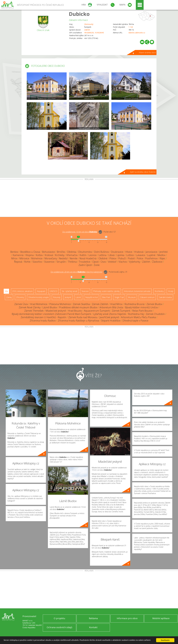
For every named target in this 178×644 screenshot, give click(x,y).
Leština (102, 255)
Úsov (103, 262)
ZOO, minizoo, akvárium (22, 291)
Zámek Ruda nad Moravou (83, 317)
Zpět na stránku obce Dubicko (143, 172)
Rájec (162, 258)
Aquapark (41, 291)
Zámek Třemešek (34, 311)
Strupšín (61, 262)
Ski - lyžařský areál (69, 291)
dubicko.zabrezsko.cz (137, 33)
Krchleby (60, 255)
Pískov (113, 258)
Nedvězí (63, 258)
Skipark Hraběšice (111, 321)
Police (140, 258)
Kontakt (93, 627)
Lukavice (140, 255)
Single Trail (119, 297)
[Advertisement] (89, 199)
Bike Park (106, 297)
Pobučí (122, 258)
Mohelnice (37, 258)
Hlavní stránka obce (147, 53)
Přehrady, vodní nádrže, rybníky (106, 291)
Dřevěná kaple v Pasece (135, 321)
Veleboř (112, 262)
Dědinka (72, 252)
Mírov (14, 258)
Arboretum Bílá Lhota (111, 307)
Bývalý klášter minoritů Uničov (141, 307)
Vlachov (123, 262)
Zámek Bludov (154, 304)
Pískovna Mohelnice (60, 304)
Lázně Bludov (50, 307)
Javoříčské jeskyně (109, 317)
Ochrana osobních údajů (59, 627)
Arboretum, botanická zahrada (137, 291)
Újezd (95, 262)
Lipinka (120, 255)
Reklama (93, 618)
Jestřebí (164, 252)
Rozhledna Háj (136, 314)
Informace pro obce (127, 618)
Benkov (14, 252)
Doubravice (117, 252)
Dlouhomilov (85, 252)
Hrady (171, 291)
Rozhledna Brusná (134, 304)
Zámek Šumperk (121, 311)
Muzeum (132, 297)
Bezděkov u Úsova (30, 252)
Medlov (161, 255)
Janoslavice (151, 252)
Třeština (72, 262)
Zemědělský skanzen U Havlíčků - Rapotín (43, 317)
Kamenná (18, 255)
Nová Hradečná (88, 258)
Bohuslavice (48, 252)
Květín (83, 255)
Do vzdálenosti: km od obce (80, 232)
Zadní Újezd (85, 265)
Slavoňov (37, 262)
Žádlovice (157, 262)
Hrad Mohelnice (39, 304)
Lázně (78, 297)
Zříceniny (20, 297)
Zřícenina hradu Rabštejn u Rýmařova (78, 321)
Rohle (27, 262)
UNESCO (53, 291)
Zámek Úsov (21, 304)
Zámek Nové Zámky (30, 307)
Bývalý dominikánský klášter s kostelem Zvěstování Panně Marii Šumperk (51, 314)
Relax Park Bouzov (142, 311)
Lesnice (93, 255)
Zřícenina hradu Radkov (43, 321)
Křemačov (72, 255)
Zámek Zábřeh (100, 304)
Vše (6, 291)
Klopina (30, 255)
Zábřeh (87, 30)
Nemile (74, 258)
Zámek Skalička (81, 304)
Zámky (9, 297)
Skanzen (85, 291)
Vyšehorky (135, 262)
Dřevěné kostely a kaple (39, 297)
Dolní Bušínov (102, 252)
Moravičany (51, 258)
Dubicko (79, 14)
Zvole (97, 265)
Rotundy (57, 297)
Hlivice (129, 252)
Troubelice (85, 262)
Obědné (103, 258)
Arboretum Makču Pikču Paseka (138, 317)
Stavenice (49, 262)
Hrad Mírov (116, 304)
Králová (49, 255)
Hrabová (139, 252)
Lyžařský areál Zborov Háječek (110, 314)
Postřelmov (151, 258)
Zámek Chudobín (155, 314)
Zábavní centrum (147, 297)
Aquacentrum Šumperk (97, 311)
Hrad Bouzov (75, 311)
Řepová (18, 262)
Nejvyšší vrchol (91, 297)
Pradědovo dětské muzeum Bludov (78, 307)
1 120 (131, 27)
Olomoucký (89, 24)
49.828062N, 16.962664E (94, 33)
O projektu (59, 618)
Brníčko (61, 252)
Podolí (131, 258)
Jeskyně (68, 297)
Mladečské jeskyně (56, 311)
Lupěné (151, 255)
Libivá (111, 255)
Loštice (130, 255)
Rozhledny (159, 291)
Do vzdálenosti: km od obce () (76, 272)
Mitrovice (24, 258)
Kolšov (39, 255)
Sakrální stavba (165, 297)
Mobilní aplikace (161, 618)
